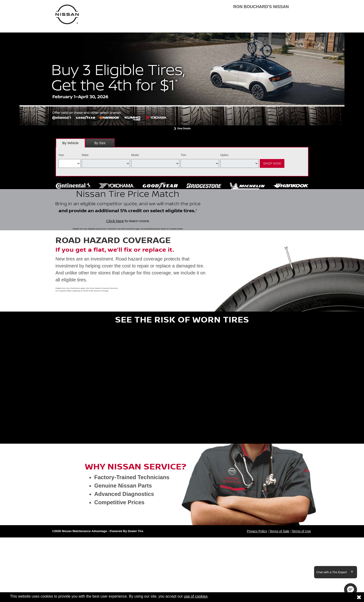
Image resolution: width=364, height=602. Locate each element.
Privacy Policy (257, 568)
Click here (115, 239)
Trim (183, 155)
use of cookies (196, 596)
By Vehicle (70, 144)
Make (85, 155)
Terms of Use (301, 568)
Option (224, 155)
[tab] (70, 143)
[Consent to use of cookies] (359, 597)
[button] (351, 590)
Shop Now (272, 163)
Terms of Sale (279, 568)
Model (135, 155)
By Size (100, 143)
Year (61, 155)
